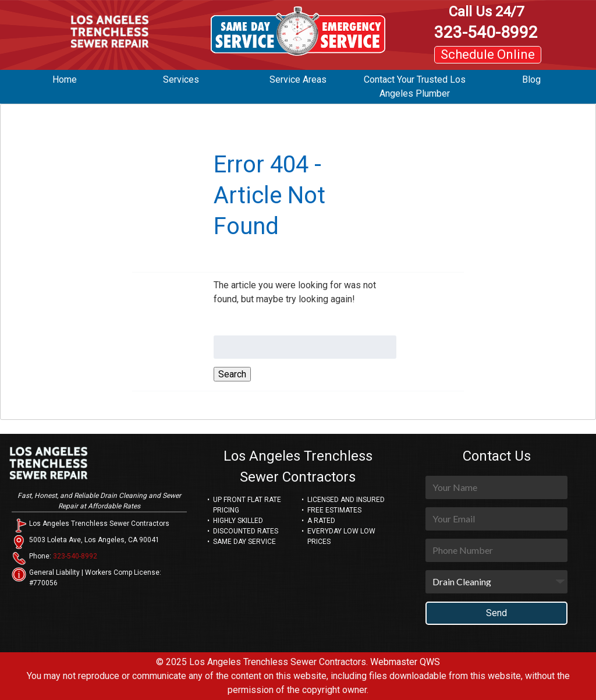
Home (65, 79)
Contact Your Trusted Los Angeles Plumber (415, 86)
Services (181, 79)
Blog (531, 79)
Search (232, 374)
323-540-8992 (486, 22)
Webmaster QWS (405, 662)
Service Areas (298, 79)
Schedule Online (488, 54)
